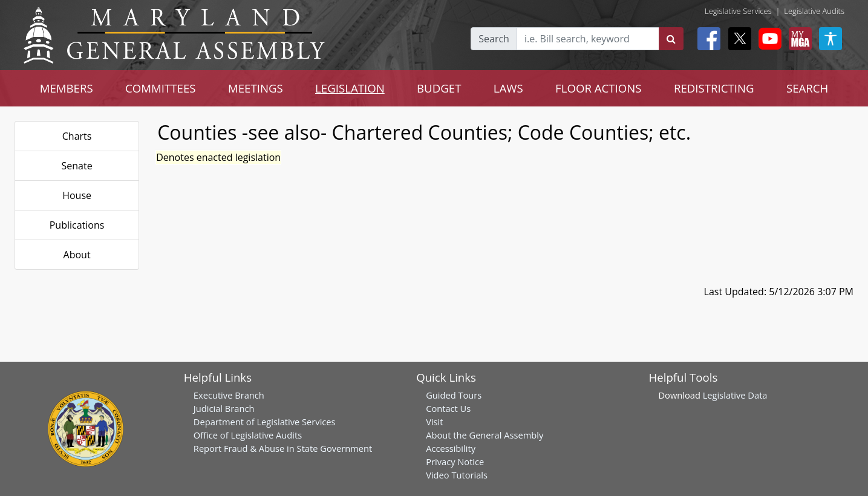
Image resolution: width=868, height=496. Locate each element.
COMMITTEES (161, 88)
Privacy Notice (455, 462)
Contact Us (448, 408)
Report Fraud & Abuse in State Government (283, 448)
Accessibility (451, 448)
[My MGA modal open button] (798, 39)
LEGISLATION (350, 88)
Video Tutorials (457, 475)
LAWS (508, 88)
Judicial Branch (224, 408)
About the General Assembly (485, 435)
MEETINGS (256, 88)
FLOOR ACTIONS (599, 88)
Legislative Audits (814, 11)
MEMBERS (67, 88)
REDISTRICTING (714, 88)
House (77, 195)
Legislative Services (738, 11)
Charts (77, 136)
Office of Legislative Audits (248, 435)
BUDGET (439, 88)
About (77, 255)
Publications (77, 225)
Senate (77, 166)
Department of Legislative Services (265, 422)
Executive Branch (229, 395)
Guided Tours (454, 395)
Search (494, 39)
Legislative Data (735, 395)
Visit (434, 422)
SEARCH (807, 88)
